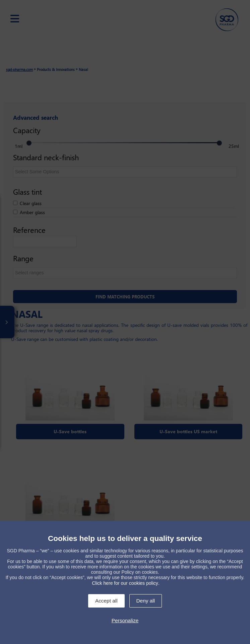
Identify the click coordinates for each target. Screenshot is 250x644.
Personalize (125, 620)
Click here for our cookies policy (125, 583)
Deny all (146, 601)
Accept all (106, 601)
